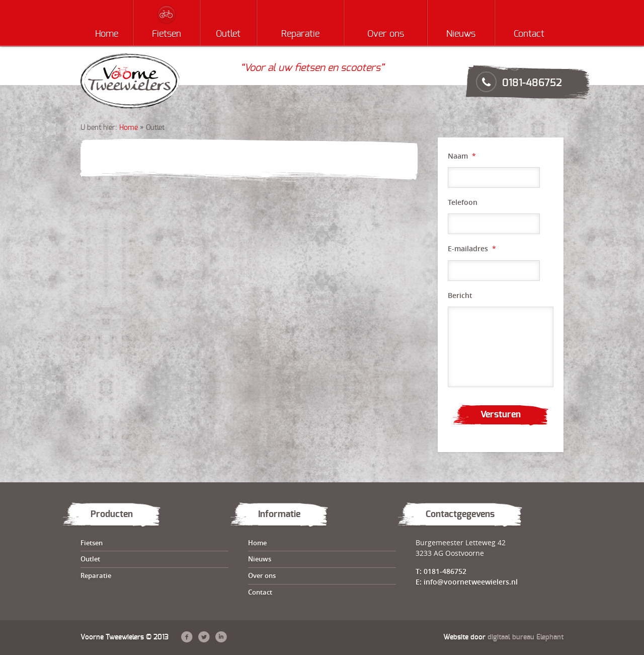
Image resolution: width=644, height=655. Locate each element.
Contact (529, 34)
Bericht (460, 296)
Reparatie (300, 34)
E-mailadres (472, 249)
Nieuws (461, 34)
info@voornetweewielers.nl (471, 582)
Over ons (386, 34)
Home (107, 34)
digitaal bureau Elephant (526, 637)
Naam (462, 156)
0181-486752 (532, 83)
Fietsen (167, 34)
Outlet (228, 34)
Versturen (501, 415)
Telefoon (463, 202)
